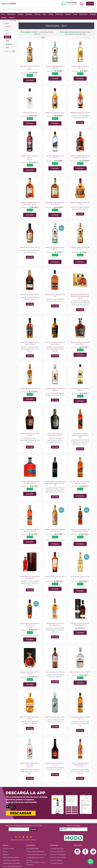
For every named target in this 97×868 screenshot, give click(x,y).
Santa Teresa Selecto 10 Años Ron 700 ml (80, 764)
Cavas (75, 14)
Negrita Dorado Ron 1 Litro (55, 113)
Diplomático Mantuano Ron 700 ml (30, 434)
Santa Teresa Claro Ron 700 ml (80, 577)
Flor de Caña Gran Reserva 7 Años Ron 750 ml (30, 530)
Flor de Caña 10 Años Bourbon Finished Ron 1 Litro (80, 435)
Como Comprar (8, 849)
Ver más (80, 122)
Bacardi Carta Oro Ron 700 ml (30, 67)
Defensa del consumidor (12, 863)
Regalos (68, 14)
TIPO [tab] (6, 41)
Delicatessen (83, 14)
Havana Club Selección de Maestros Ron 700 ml (80, 530)
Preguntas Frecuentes (11, 857)
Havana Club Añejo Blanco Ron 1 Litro (30, 764)
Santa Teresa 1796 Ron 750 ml (55, 577)
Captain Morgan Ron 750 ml (30, 389)
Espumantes (11, 14)
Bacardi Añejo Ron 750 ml (55, 672)
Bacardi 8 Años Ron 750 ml (30, 247)
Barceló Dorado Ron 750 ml (30, 717)
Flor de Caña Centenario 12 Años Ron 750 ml (30, 482)
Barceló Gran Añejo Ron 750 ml (55, 295)
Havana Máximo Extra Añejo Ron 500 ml (30, 577)
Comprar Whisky (56, 860)
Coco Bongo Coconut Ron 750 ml (80, 389)
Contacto (12, 18)
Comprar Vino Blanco (58, 851)
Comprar (30, 80)
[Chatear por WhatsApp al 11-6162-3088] (69, 4)
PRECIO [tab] (7, 27)
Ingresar (90, 4)
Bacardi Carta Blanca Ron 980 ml (55, 248)
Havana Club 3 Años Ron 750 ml (80, 67)
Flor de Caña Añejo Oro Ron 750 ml (80, 718)
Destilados (29, 14)
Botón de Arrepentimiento (12, 866)
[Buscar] (94, 9)
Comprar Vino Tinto (57, 849)
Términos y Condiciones (11, 860)
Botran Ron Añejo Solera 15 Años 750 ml (55, 343)
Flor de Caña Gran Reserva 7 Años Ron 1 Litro (80, 482)
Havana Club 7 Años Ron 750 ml (30, 157)
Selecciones (59, 14)
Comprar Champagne (58, 855)
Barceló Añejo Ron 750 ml (30, 294)
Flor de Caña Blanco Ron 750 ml (55, 157)
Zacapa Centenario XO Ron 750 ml (30, 673)
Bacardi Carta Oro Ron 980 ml (80, 248)
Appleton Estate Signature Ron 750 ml (55, 203)
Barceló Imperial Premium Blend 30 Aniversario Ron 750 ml (80, 296)
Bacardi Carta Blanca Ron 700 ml (55, 67)
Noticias (4, 18)
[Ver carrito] (81, 4)
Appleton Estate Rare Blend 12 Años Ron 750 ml (80, 157)
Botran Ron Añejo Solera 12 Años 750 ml (30, 343)
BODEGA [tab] (8, 44)
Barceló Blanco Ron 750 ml (80, 672)
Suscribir (33, 829)
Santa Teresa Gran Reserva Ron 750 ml (30, 624)
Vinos (3, 14)
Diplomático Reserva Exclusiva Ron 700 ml (55, 434)
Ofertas (51, 14)
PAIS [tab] (6, 48)
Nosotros (6, 855)
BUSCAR (7, 37)
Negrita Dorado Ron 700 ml (80, 113)
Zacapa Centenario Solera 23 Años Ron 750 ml (80, 624)
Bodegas (93, 14)
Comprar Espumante (57, 857)
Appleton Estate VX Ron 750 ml (80, 203)
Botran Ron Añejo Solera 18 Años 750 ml (80, 343)
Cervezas (37, 14)
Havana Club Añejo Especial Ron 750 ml (55, 530)
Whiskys (20, 14)
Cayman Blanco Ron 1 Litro (55, 717)
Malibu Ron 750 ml (30, 113)
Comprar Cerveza (56, 863)
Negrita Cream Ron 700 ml (55, 763)
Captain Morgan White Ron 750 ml (55, 389)
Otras (44, 14)
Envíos (5, 851)
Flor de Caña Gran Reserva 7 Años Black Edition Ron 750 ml (55, 483)
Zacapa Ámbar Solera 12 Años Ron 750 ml (55, 624)
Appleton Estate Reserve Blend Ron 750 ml (30, 203)
